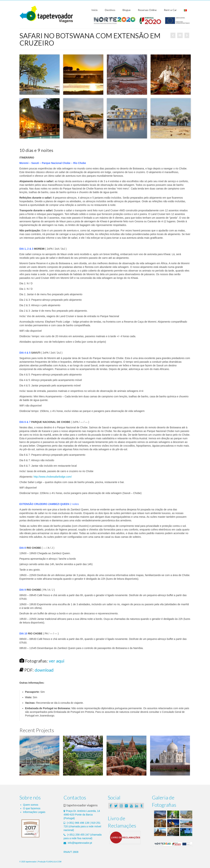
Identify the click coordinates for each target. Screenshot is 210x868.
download (44, 670)
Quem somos (31, 805)
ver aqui (57, 661)
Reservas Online (147, 10)
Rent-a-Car (170, 10)
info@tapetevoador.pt (78, 843)
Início (95, 10)
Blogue (127, 10)
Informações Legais (34, 812)
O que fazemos (32, 808)
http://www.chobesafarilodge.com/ (53, 477)
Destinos (110, 10)
